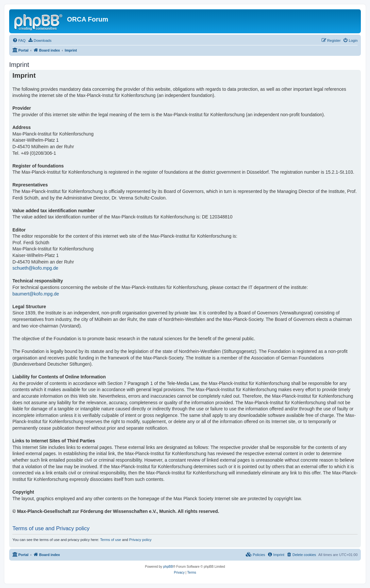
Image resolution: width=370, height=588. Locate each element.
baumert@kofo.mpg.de (36, 294)
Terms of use (110, 540)
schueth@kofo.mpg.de (35, 268)
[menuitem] (19, 40)
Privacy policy (140, 540)
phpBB (168, 567)
